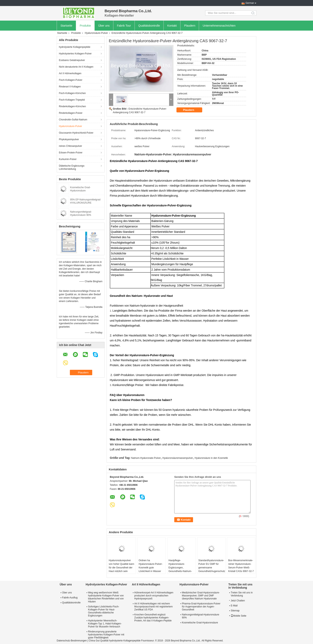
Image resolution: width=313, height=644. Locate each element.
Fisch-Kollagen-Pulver (71, 80)
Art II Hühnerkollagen (70, 73)
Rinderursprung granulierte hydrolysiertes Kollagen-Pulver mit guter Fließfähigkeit (106, 635)
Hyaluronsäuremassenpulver (178, 458)
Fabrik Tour (124, 26)
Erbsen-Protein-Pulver (71, 153)
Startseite (66, 26)
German (250, 3)
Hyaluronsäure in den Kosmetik (211, 458)
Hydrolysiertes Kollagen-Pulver (75, 54)
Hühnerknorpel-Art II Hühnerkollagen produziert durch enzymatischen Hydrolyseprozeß (154, 596)
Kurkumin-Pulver (68, 159)
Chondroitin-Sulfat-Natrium (73, 120)
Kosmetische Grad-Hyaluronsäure (200, 623)
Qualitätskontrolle (149, 26)
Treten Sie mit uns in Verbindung (242, 594)
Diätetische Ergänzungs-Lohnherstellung (72, 167)
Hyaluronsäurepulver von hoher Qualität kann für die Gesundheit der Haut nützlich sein (121, 566)
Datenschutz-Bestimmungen (72, 641)
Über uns (104, 26)
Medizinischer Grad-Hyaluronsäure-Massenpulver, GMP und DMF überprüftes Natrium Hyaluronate (201, 596)
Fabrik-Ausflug (70, 598)
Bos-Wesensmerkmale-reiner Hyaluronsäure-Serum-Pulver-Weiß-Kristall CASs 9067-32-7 (241, 566)
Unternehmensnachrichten (219, 26)
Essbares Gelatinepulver (72, 60)
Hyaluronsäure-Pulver (96, 33)
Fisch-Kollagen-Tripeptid (72, 100)
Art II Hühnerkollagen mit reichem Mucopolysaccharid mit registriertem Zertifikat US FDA (154, 607)
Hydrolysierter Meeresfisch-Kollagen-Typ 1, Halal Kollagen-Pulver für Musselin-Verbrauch (105, 624)
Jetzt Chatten (237, 601)
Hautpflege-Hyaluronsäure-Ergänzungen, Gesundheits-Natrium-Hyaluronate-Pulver (180, 568)
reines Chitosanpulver (70, 146)
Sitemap (235, 611)
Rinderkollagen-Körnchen (72, 106)
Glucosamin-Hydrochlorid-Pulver (76, 133)
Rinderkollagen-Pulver (71, 113)
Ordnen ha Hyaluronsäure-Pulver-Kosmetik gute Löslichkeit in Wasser (151, 566)
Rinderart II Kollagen (70, 87)
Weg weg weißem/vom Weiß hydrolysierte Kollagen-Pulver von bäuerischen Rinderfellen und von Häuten (106, 597)
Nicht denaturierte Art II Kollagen (76, 67)
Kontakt (172, 26)
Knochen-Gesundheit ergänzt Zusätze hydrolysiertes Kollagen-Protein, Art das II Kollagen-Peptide (153, 618)
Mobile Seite (239, 616)
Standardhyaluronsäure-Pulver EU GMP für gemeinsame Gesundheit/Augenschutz (212, 566)
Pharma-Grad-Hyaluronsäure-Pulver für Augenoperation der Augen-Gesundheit (201, 607)
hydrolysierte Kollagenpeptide (75, 47)
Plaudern (190, 26)
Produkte (85, 26)
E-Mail (234, 606)
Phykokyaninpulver (69, 139)
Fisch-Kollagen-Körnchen (72, 93)
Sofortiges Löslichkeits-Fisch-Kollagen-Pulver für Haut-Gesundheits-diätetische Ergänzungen (104, 611)
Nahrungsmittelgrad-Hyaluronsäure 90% (201, 616)
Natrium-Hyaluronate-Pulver (146, 458)
